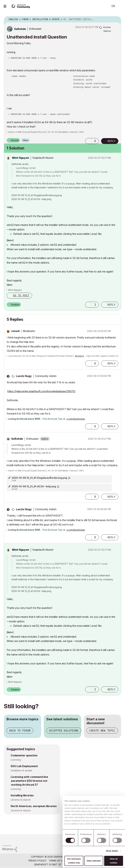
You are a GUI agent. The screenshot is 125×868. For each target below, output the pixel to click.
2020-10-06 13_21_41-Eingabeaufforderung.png (39, 478)
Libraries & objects (21, 800)
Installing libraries (22, 795)
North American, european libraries (34, 806)
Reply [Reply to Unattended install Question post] (111, 141)
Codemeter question (24, 755)
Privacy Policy (38, 861)
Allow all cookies (114, 861)
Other (25, 140)
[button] (88, 141)
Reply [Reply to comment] (111, 305)
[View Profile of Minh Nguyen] (21, 158)
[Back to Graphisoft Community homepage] (21, 6)
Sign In (120, 6)
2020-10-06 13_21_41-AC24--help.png (34, 486)
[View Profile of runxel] (15, 331)
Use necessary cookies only (74, 861)
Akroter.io (79, 356)
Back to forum (20, 731)
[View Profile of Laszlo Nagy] (24, 376)
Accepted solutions (64, 731)
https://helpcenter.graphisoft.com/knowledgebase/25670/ (41, 391)
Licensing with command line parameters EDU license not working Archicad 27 (29, 781)
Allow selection (94, 861)
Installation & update (21, 770)
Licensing (16, 760)
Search (103, 6)
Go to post (21, 295)
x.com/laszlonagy (76, 419)
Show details (112, 851)
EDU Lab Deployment (24, 766)
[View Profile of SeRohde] (20, 29)
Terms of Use (57, 861)
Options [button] (117, 19)
